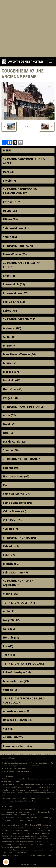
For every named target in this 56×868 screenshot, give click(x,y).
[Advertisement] (28, 28)
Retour (28, 126)
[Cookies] (6, 862)
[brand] (23, 62)
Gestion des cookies (28, 865)
